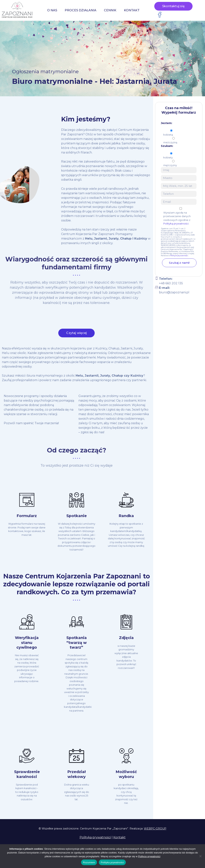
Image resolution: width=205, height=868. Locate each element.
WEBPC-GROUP (155, 829)
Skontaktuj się (173, 6)
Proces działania (81, 10)
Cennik (110, 10)
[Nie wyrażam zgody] (200, 856)
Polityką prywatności (176, 224)
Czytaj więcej (76, 336)
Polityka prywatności (95, 837)
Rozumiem (89, 862)
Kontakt (132, 10)
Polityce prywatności (179, 256)
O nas (52, 10)
